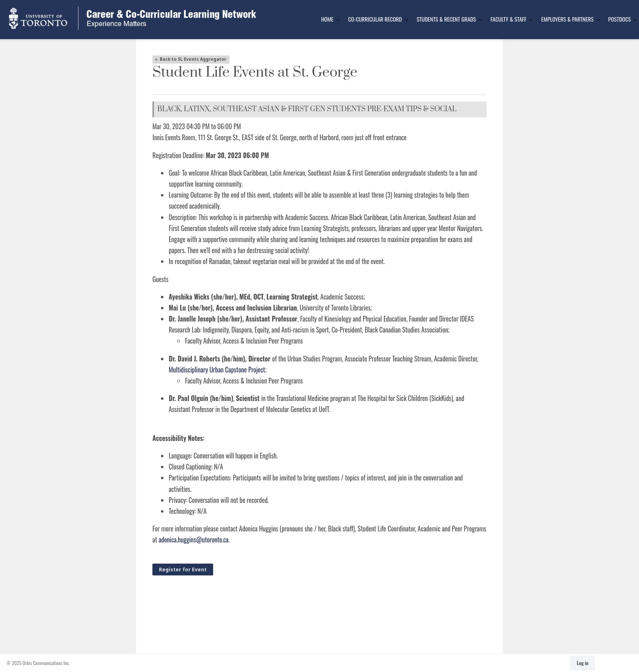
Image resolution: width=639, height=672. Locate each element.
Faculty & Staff (509, 19)
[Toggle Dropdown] (338, 20)
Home (327, 19)
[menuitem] (328, 20)
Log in (583, 663)
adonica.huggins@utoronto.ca (194, 540)
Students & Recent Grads (446, 19)
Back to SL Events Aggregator (190, 59)
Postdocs (620, 19)
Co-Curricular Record (375, 19)
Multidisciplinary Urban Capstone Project (217, 370)
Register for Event (183, 570)
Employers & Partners (567, 19)
